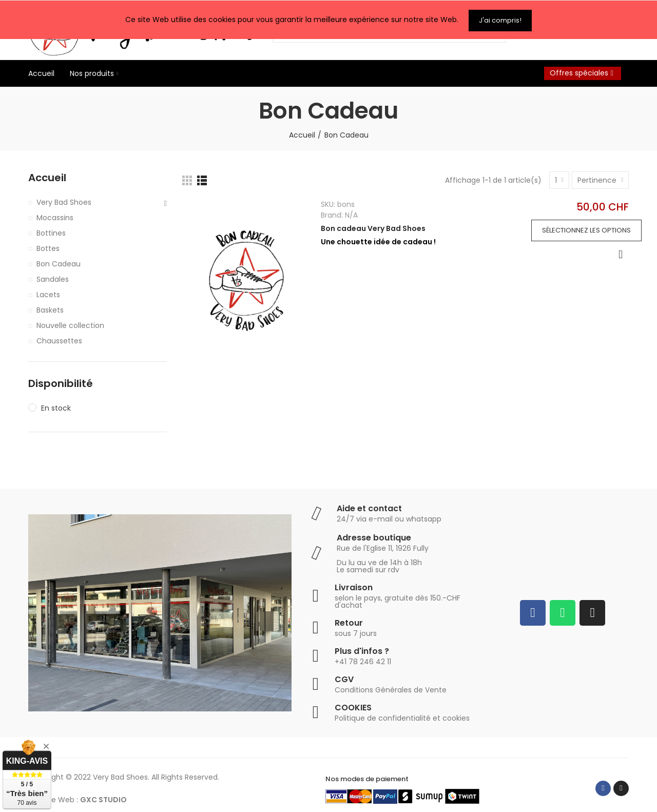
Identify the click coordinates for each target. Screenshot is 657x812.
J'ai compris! (500, 19)
